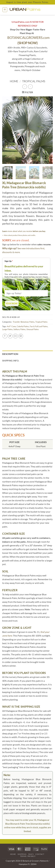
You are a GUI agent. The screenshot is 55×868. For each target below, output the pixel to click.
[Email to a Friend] (15, 336)
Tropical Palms (34, 81)
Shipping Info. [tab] (11, 361)
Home (14, 81)
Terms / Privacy (28, 856)
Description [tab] (10, 354)
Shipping (22, 854)
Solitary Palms (20, 329)
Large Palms (7, 329)
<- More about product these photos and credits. (19, 235)
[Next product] (25, 87)
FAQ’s (31, 854)
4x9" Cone (11, 326)
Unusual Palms (33, 329)
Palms (32, 322)
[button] (5, 10)
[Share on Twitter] (10, 336)
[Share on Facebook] (5, 336)
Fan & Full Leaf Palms (39, 326)
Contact (40, 854)
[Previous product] (30, 87)
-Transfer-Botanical (20, 322)
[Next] (51, 174)
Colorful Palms (23, 326)
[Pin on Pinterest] (21, 336)
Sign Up (9, 261)
